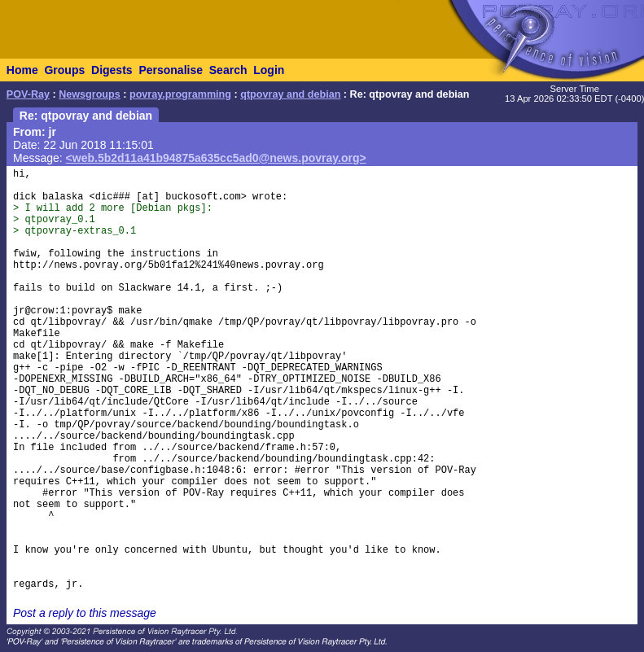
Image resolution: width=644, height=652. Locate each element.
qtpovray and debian (290, 94)
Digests (112, 70)
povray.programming (180, 94)
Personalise (171, 70)
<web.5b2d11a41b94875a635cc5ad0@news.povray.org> (216, 158)
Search (228, 70)
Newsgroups (90, 94)
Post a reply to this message (85, 613)
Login (269, 70)
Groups (64, 70)
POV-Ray (28, 94)
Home (22, 70)
